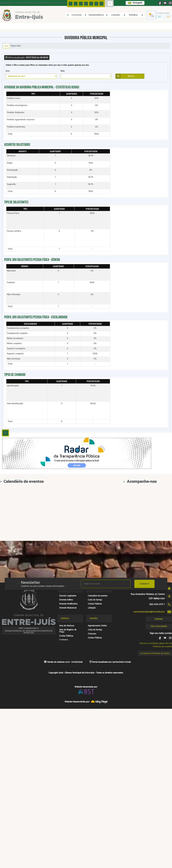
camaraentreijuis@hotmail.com (149, 612)
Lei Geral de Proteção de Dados (155, 653)
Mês (63, 71)
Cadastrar (144, 584)
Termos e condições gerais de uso (156, 643)
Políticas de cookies (162, 646)
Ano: (8, 71)
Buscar (125, 76)
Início (6, 46)
